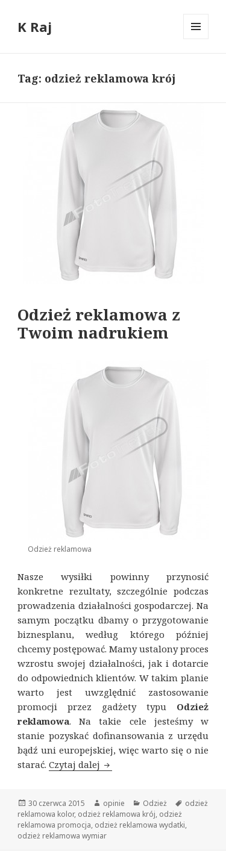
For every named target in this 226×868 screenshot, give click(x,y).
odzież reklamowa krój (117, 814)
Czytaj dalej (80, 764)
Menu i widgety (196, 39)
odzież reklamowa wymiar (62, 836)
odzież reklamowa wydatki (140, 825)
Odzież (155, 803)
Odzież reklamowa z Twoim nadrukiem (99, 323)
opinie (114, 803)
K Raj (35, 27)
